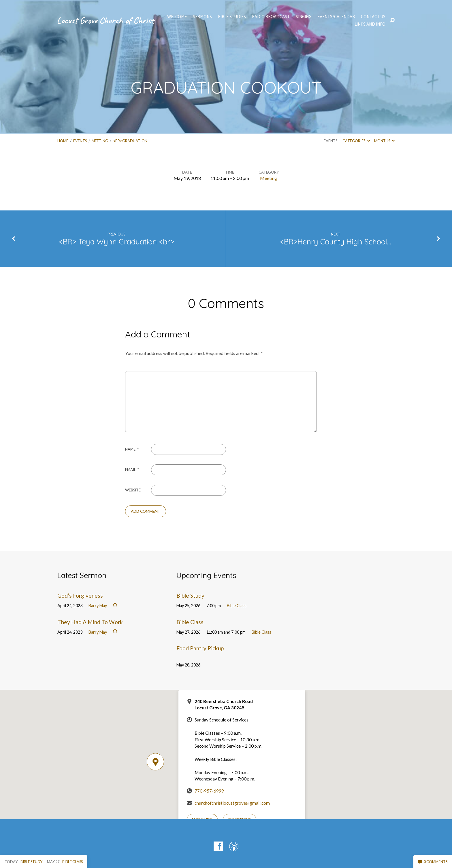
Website (133, 490)
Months (384, 141)
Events (80, 141)
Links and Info (370, 24)
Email (132, 470)
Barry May (98, 606)
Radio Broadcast (271, 17)
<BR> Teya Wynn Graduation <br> (116, 242)
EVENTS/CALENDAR (336, 17)
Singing (304, 17)
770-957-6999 (209, 791)
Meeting (100, 141)
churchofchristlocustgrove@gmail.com (232, 803)
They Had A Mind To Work (90, 622)
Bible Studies (232, 17)
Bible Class (237, 606)
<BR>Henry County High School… (336, 242)
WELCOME (177, 17)
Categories (356, 141)
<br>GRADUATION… (131, 141)
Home (63, 141)
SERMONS (202, 17)
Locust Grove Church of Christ (106, 20)
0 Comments (433, 862)
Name (132, 449)
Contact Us (373, 17)
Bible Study (190, 596)
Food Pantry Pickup (200, 648)
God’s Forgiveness (80, 596)
